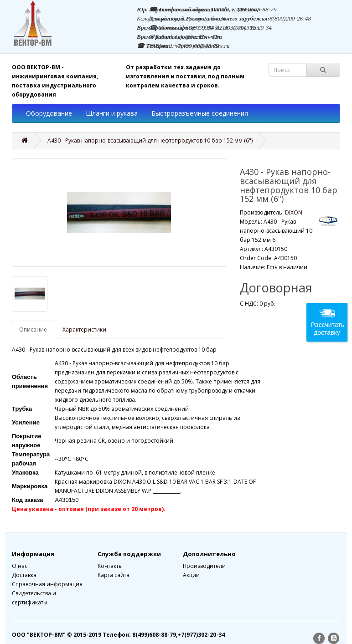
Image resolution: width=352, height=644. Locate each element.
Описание (33, 330)
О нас (20, 566)
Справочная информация (47, 584)
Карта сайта (114, 575)
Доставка (24, 575)
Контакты (110, 566)
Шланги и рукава (112, 113)
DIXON (294, 212)
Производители (204, 566)
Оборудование (49, 113)
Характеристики (84, 330)
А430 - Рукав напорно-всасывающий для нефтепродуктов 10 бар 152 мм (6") (150, 141)
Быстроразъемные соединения (200, 113)
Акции (191, 575)
